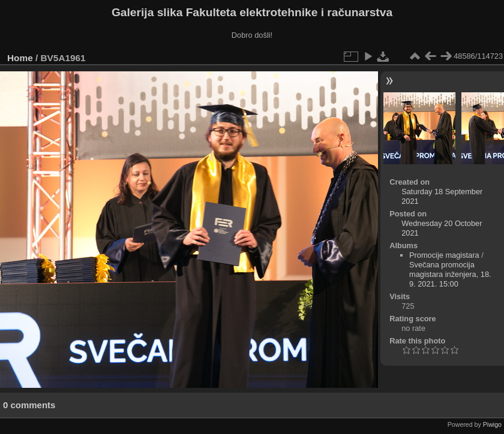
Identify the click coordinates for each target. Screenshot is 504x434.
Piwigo (492, 424)
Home (20, 58)
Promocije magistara (444, 255)
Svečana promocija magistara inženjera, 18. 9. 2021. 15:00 (450, 274)
